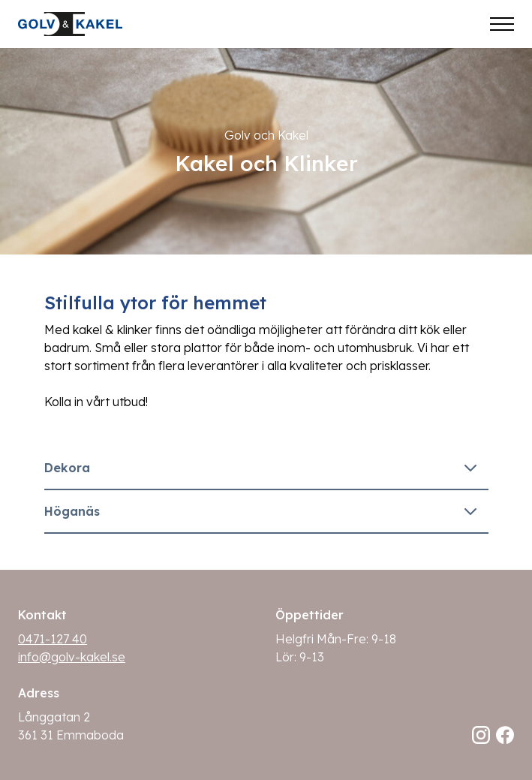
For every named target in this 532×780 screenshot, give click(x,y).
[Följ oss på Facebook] (505, 735)
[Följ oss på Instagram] (481, 735)
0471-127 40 (53, 639)
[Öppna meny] (502, 24)
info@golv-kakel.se (72, 657)
